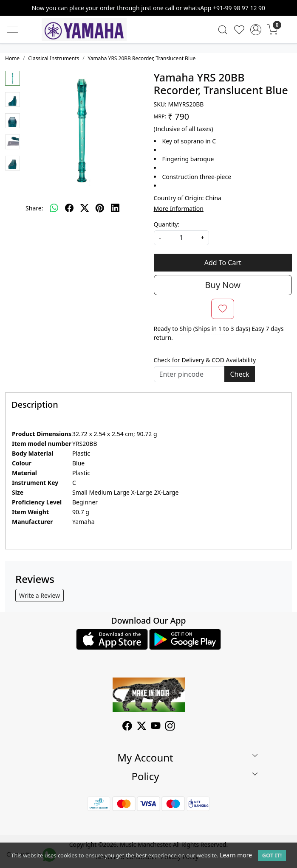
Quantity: (167, 224)
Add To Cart (223, 263)
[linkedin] (115, 208)
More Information (179, 209)
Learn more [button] (236, 855)
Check (239, 374)
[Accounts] (256, 30)
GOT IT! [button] (272, 855)
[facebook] (69, 208)
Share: (34, 208)
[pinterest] (100, 208)
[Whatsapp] (54, 208)
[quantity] (181, 238)
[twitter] (85, 208)
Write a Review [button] (40, 595)
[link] (223, 30)
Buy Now (223, 285)
